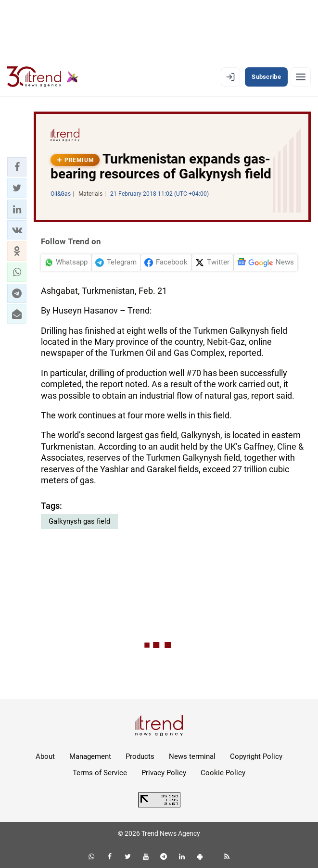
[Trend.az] (43, 77)
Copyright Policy (256, 756)
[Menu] (301, 77)
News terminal (192, 756)
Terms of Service (100, 773)
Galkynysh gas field (79, 521)
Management (90, 756)
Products (140, 756)
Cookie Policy (223, 773)
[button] (17, 167)
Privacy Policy (164, 773)
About (45, 756)
